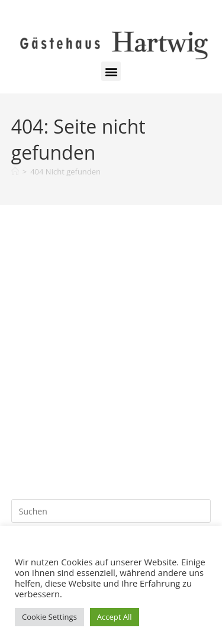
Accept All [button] (115, 617)
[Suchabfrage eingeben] (111, 511)
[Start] (15, 171)
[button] (111, 71)
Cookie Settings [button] (49, 617)
